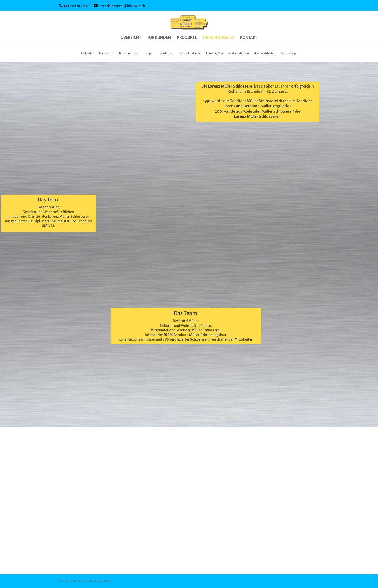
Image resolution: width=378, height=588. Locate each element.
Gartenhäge (289, 53)
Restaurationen (239, 53)
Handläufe (106, 53)
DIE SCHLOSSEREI (219, 38)
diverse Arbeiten (265, 53)
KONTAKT (249, 38)
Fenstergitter (215, 53)
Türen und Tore (128, 53)
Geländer (87, 53)
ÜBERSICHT (131, 38)
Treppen (149, 53)
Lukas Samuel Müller (100, 581)
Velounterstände (190, 53)
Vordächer (166, 53)
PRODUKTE (187, 38)
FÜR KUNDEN (159, 38)
